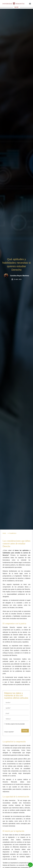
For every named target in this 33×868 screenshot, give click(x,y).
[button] (30, 4)
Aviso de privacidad (20, 724)
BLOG (16, 7)
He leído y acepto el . (15, 724)
